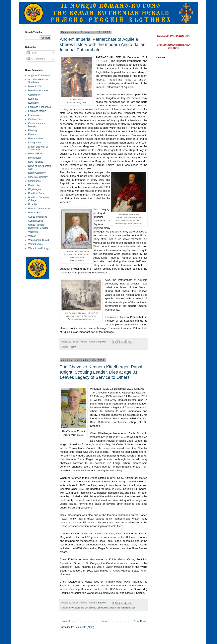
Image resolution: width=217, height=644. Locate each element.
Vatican (32, 236)
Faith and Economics (40, 107)
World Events (35, 244)
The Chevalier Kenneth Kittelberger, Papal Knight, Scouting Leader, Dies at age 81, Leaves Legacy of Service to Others (101, 372)
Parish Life (34, 185)
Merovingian (35, 158)
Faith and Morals (37, 111)
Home (104, 621)
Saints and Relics (38, 217)
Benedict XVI (35, 87)
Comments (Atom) (84, 627)
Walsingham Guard (39, 240)
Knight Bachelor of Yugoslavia (38, 148)
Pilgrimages (35, 189)
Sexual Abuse (36, 221)
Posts (32, 53)
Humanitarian (35, 139)
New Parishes (36, 162)
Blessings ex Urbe (38, 91)
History (72, 347)
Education (34, 103)
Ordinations (34, 181)
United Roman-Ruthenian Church (38, 226)
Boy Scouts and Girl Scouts (82, 608)
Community (102, 608)
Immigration (35, 143)
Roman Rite (35, 213)
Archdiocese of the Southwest (38, 81)
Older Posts (140, 621)
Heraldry (33, 130)
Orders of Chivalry (38, 177)
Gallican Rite (35, 119)
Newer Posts (68, 621)
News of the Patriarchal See (122, 608)
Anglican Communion (40, 75)
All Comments (36, 59)
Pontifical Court (36, 193)
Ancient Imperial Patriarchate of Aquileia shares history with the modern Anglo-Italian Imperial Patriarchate (103, 44)
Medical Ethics (36, 154)
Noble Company (37, 173)
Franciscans (35, 115)
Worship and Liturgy (39, 248)
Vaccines (33, 232)
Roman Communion (39, 209)
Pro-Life (32, 204)
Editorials (33, 99)
